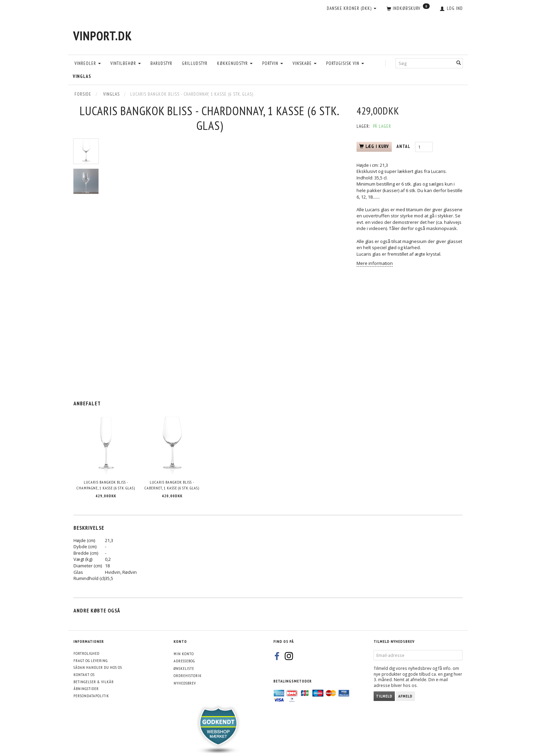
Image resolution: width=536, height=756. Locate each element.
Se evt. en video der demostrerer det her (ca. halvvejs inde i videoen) (409, 222)
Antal (404, 146)
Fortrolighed (86, 653)
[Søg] (459, 63)
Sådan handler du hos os (98, 667)
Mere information (375, 263)
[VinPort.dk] (103, 36)
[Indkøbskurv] (408, 9)
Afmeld (405, 696)
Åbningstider (86, 688)
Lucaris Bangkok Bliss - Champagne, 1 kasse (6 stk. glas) (106, 485)
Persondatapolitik (91, 696)
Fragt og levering (91, 660)
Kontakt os (84, 674)
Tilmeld (384, 696)
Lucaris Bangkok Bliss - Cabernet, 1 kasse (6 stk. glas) (172, 485)
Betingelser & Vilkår (94, 682)
